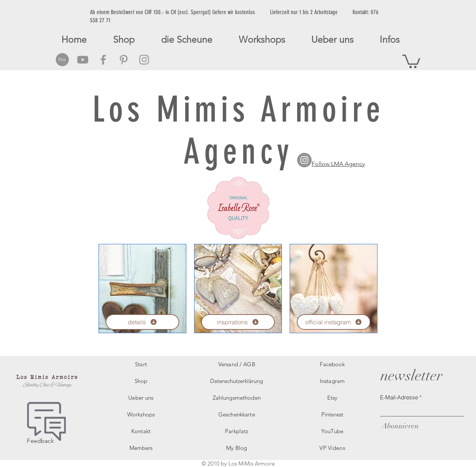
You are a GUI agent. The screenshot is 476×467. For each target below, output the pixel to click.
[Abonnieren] (399, 426)
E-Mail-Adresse (399, 397)
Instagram (332, 381)
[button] (411, 61)
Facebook (332, 364)
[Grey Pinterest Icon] (124, 60)
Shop (141, 381)
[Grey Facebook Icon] (103, 60)
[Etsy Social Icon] (62, 60)
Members (141, 448)
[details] (142, 322)
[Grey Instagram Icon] (144, 60)
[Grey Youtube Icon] (83, 60)
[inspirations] (238, 322)
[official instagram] (334, 322)
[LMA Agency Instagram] (304, 160)
